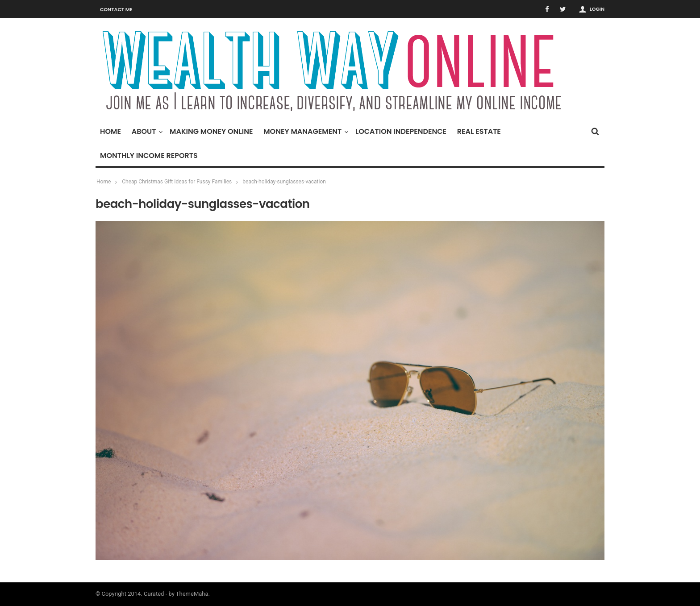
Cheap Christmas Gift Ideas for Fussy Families (177, 182)
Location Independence (401, 131)
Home (110, 131)
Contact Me (116, 9)
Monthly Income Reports (149, 156)
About (146, 131)
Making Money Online (211, 131)
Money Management (305, 131)
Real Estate (479, 131)
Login (597, 9)
